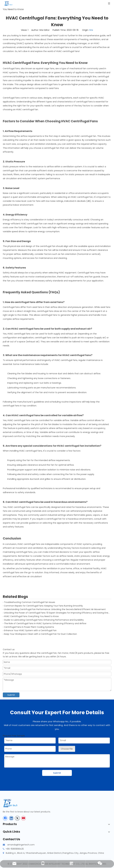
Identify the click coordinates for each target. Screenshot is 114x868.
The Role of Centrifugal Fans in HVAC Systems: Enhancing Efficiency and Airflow (45, 623)
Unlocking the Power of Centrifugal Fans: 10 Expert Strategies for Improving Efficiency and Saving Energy (57, 613)
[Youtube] (23, 818)
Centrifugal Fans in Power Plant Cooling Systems (29, 627)
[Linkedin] (11, 818)
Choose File (67, 749)
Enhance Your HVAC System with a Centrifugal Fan (30, 630)
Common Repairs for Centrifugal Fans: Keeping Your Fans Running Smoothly (43, 606)
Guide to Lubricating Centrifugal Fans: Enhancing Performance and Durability (44, 620)
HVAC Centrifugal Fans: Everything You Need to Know (31, 616)
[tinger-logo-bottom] (12, 803)
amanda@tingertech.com (21, 845)
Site (91, 30)
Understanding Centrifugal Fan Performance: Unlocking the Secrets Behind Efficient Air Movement (55, 609)
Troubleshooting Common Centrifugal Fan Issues (30, 602)
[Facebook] (5, 818)
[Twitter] (17, 818)
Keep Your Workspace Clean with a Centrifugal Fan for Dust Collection (40, 634)
